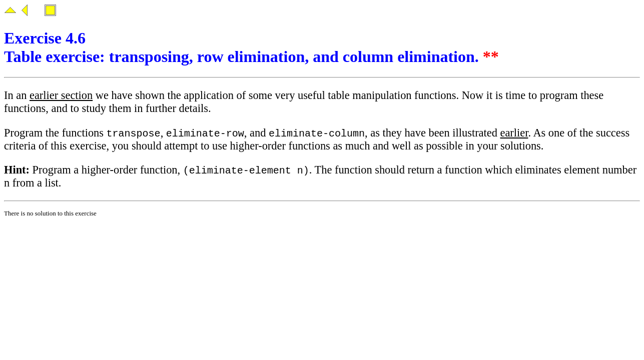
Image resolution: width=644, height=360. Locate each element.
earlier (514, 133)
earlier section (61, 95)
